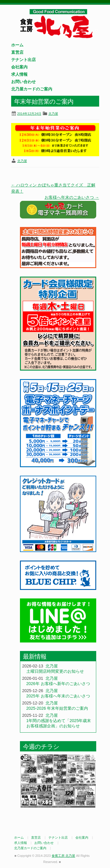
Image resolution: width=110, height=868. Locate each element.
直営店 (17, 52)
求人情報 (19, 74)
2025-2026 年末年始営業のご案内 (57, 708)
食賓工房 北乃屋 (58, 24)
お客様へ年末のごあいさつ (72, 197)
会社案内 (19, 67)
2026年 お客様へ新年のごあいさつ (58, 684)
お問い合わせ (23, 82)
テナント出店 (23, 60)
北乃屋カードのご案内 (32, 89)
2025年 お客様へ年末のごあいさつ (58, 696)
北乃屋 (53, 114)
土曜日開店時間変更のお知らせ (55, 671)
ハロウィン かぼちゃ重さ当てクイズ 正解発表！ (53, 188)
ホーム (17, 45)
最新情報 (35, 656)
